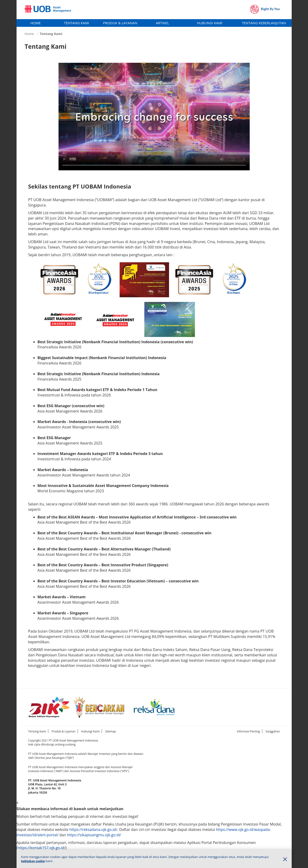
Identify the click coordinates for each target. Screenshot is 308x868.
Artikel (162, 23)
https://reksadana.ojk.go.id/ (93, 829)
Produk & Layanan (120, 23)
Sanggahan (273, 731)
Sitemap (111, 731)
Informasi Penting (248, 731)
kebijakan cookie (33, 861)
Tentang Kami (76, 23)
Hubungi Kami (210, 23)
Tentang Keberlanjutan (264, 23)
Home (36, 23)
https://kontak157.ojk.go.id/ (42, 848)
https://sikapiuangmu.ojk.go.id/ (94, 835)
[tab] (36, 23)
